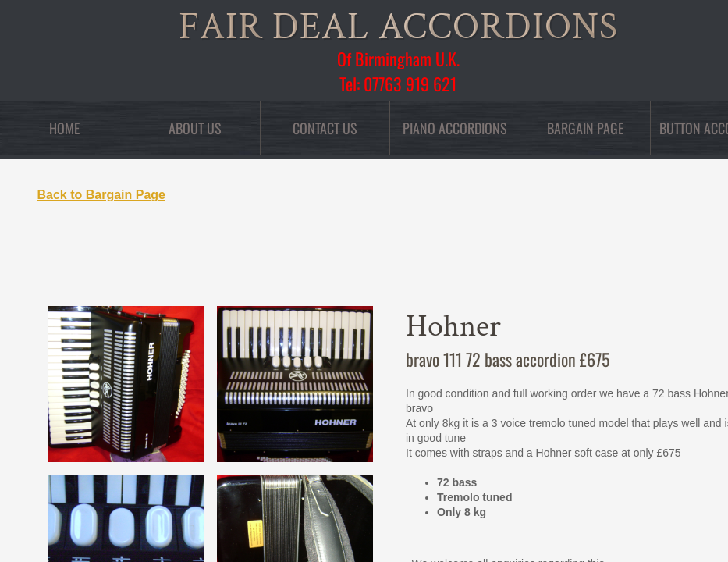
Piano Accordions (455, 128)
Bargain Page (585, 128)
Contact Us (325, 128)
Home (64, 128)
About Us (195, 128)
